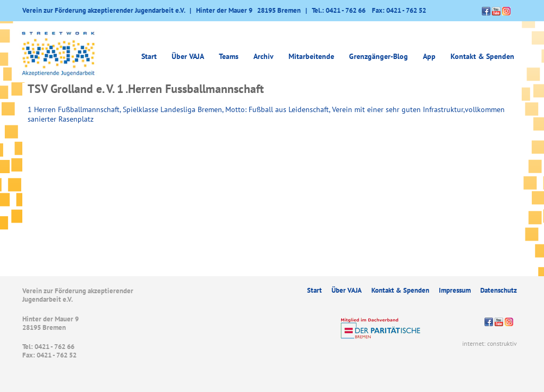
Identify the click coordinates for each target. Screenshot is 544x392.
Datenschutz (499, 290)
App (429, 56)
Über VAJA (188, 56)
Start (149, 56)
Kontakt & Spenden (482, 56)
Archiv (263, 56)
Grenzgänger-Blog (379, 56)
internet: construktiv (490, 343)
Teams (229, 56)
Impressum (455, 290)
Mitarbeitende (311, 56)
